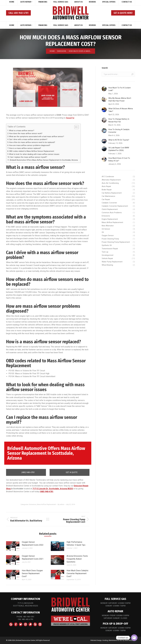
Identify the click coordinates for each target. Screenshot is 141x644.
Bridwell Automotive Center (26, 640)
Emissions (33, 504)
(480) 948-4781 (26, 472)
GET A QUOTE (70, 472)
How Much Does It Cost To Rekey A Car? (119, 159)
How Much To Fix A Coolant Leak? (119, 89)
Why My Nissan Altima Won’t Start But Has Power (120, 99)
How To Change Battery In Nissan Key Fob (119, 120)
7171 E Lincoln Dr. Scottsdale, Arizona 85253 (53, 489)
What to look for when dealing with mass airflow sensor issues (34, 154)
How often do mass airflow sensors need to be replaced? (32, 142)
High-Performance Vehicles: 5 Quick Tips (76, 543)
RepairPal (70, 118)
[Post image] (13, 546)
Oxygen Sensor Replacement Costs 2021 (33, 557)
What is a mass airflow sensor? (22, 131)
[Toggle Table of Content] (75, 127)
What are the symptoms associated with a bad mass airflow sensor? (37, 137)
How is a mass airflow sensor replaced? (25, 148)
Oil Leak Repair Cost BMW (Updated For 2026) (119, 149)
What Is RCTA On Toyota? (119, 140)
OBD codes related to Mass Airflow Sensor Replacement (32, 151)
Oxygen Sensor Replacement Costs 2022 (33, 543)
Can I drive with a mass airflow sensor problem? (28, 139)
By (61, 504)
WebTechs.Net (130, 640)
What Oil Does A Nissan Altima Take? (121, 110)
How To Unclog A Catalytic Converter (119, 131)
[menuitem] (12, 25)
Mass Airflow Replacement (46, 504)
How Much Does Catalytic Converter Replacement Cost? (77, 573)
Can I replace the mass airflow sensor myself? (29, 157)
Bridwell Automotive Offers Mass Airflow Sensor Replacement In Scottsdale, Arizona (44, 160)
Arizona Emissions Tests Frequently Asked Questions (77, 559)
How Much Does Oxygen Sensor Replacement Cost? (32, 573)
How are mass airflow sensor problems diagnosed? (30, 145)
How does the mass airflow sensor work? (26, 134)
